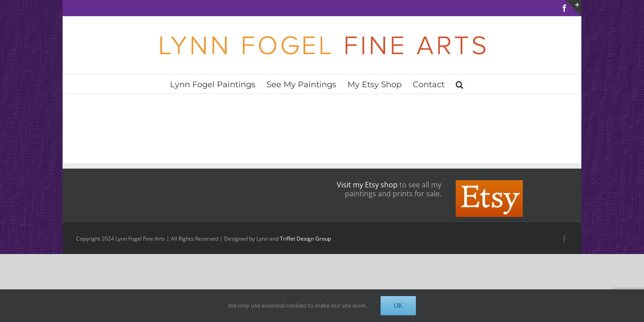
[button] (483, 84)
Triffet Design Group (305, 239)
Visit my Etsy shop (367, 185)
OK (398, 306)
